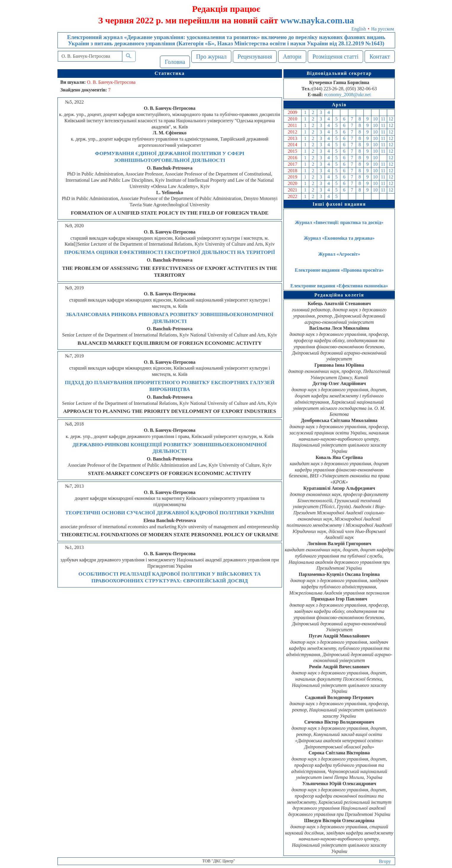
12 (391, 119)
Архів (339, 105)
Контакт (380, 57)
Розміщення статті (336, 57)
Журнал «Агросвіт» (339, 254)
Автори (292, 57)
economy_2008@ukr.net (347, 95)
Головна (175, 62)
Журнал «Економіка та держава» (339, 238)
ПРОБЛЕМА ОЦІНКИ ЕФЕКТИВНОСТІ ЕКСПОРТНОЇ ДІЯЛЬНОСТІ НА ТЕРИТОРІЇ (170, 252)
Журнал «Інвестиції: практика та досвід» (339, 222)
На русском (383, 29)
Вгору (385, 861)
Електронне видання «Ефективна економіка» (339, 286)
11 (383, 119)
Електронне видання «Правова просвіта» (339, 270)
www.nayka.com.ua (317, 20)
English (359, 29)
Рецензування (255, 57)
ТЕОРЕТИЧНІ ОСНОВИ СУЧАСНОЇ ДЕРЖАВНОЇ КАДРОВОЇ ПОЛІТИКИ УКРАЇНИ (170, 513)
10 (375, 119)
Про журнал (211, 57)
